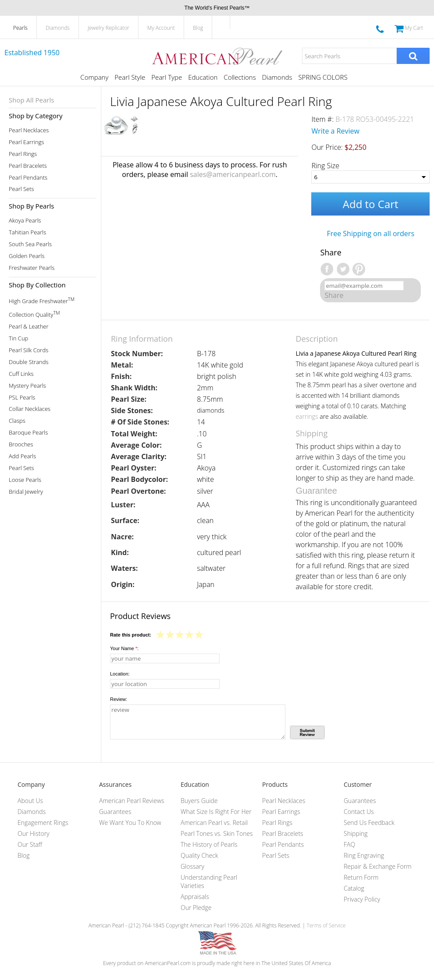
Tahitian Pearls (27, 232)
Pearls (20, 28)
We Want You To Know (130, 823)
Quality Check (199, 855)
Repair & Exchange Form (378, 866)
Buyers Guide (199, 801)
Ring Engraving (364, 855)
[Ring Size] (370, 177)
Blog (198, 28)
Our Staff (30, 844)
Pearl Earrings (27, 142)
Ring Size (325, 166)
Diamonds (58, 28)
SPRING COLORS (323, 77)
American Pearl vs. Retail (214, 823)
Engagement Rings (43, 823)
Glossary (192, 866)
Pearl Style (130, 77)
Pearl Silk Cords (28, 350)
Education (203, 77)
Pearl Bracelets (28, 166)
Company (94, 77)
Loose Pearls (25, 480)
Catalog (354, 888)
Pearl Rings (23, 154)
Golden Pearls (27, 256)
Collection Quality (34, 314)
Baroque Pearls (28, 433)
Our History (34, 833)
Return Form (361, 877)
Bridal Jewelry (26, 492)
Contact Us (359, 812)
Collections (240, 77)
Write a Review (335, 131)
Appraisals (195, 897)
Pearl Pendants (28, 178)
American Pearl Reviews (132, 801)
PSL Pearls (22, 398)
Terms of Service (326, 925)
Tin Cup (18, 338)
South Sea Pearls (30, 244)
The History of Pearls (209, 844)
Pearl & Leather (29, 327)
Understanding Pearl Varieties (209, 881)
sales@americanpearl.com (233, 174)
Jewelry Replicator (108, 28)
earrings (307, 416)
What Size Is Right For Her (216, 812)
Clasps (17, 421)
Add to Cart (371, 204)
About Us (30, 801)
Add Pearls (22, 456)
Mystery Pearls (27, 386)
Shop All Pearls (31, 100)
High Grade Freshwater (42, 300)
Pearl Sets (21, 189)
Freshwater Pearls (32, 268)
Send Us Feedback (369, 823)
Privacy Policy (362, 899)
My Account (161, 28)
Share (334, 295)
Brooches (21, 444)
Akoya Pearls (25, 221)
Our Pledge (196, 907)
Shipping (356, 833)
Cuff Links (21, 374)
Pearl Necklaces (29, 130)
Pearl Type (167, 77)
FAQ (349, 844)
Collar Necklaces (30, 409)
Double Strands (29, 362)
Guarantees (115, 812)
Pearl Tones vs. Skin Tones (217, 833)
